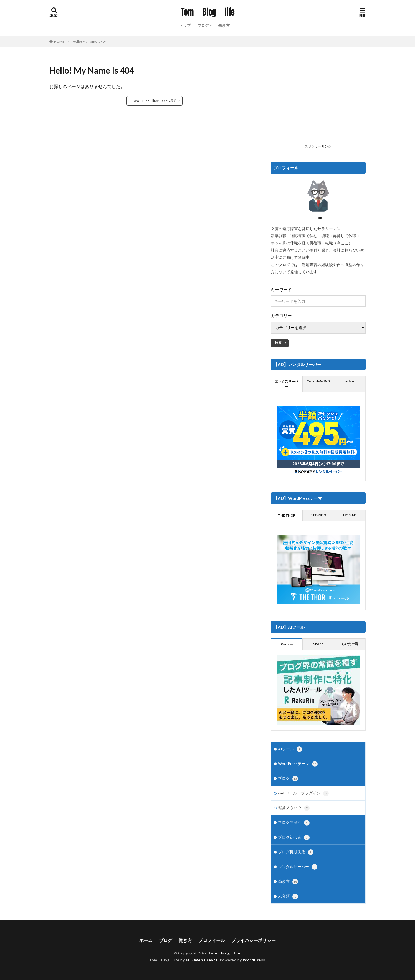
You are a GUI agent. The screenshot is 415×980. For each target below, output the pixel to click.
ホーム (146, 940)
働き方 (224, 25)
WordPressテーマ (298, 764)
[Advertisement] (318, 103)
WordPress (254, 960)
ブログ (203, 25)
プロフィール (212, 940)
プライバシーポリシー (254, 940)
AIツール (290, 749)
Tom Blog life (207, 12)
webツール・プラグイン (303, 793)
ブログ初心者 (294, 838)
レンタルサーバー (298, 867)
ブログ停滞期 (294, 823)
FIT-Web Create (202, 960)
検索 (278, 343)
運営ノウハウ (294, 808)
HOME (59, 42)
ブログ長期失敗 (296, 852)
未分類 (288, 896)
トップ (185, 25)
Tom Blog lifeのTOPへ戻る (155, 101)
